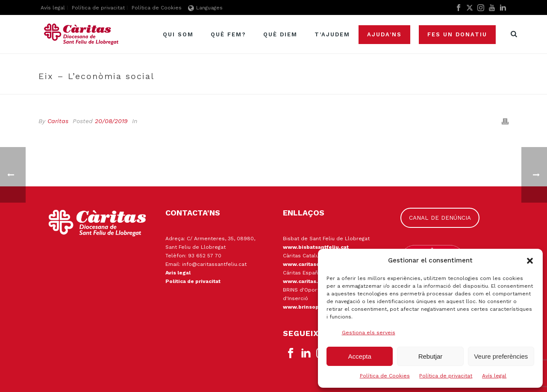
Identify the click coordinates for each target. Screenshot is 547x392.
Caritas (58, 121)
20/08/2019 (111, 121)
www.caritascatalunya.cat (317, 264)
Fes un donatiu (457, 34)
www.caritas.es (304, 281)
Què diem (280, 34)
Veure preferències (501, 356)
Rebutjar (431, 356)
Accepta (360, 356)
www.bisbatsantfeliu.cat (316, 247)
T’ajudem (332, 34)
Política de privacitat (446, 376)
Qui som (178, 34)
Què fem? (228, 34)
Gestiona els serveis (369, 333)
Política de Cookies (385, 376)
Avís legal (494, 376)
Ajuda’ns (384, 34)
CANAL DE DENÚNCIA (440, 218)
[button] (530, 261)
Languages (205, 8)
